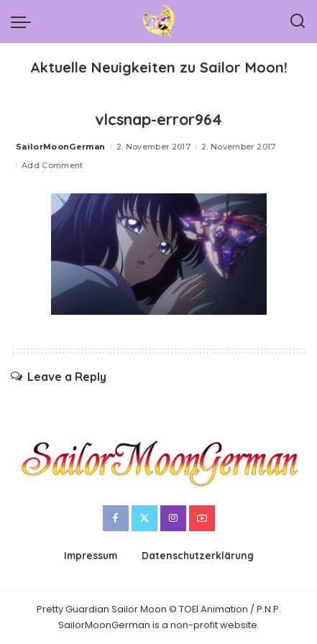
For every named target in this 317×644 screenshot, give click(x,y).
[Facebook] (116, 518)
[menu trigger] (24, 22)
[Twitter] (144, 518)
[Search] (298, 22)
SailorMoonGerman (61, 147)
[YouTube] (202, 518)
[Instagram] (173, 518)
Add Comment (52, 165)
